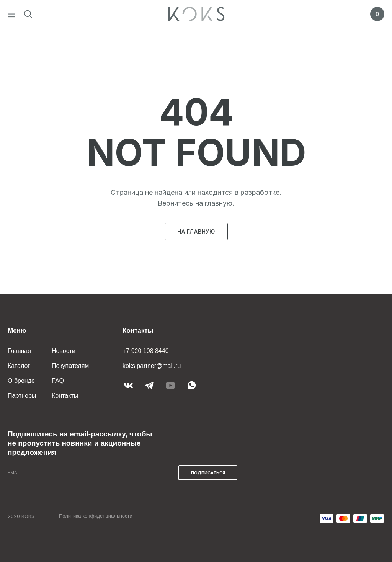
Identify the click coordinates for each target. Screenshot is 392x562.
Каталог (19, 366)
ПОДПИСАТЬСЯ (208, 473)
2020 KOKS (21, 516)
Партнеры (22, 396)
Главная (19, 351)
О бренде (21, 381)
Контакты (65, 396)
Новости (64, 351)
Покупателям (70, 366)
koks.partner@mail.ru (152, 366)
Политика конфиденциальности (96, 516)
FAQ (58, 381)
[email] (89, 473)
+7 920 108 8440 (146, 351)
